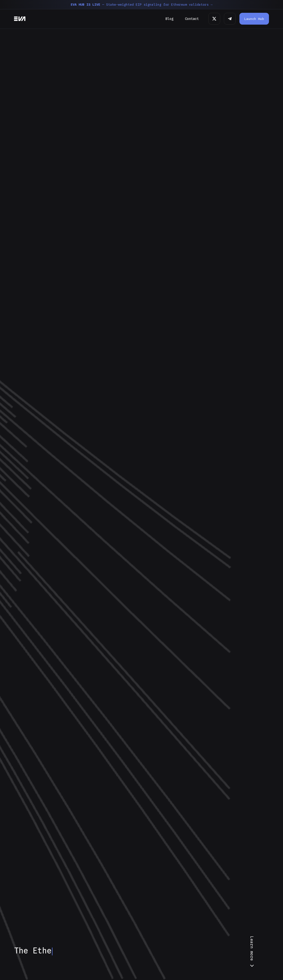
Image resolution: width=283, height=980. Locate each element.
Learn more (252, 952)
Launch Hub (254, 19)
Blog (169, 19)
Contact (192, 19)
